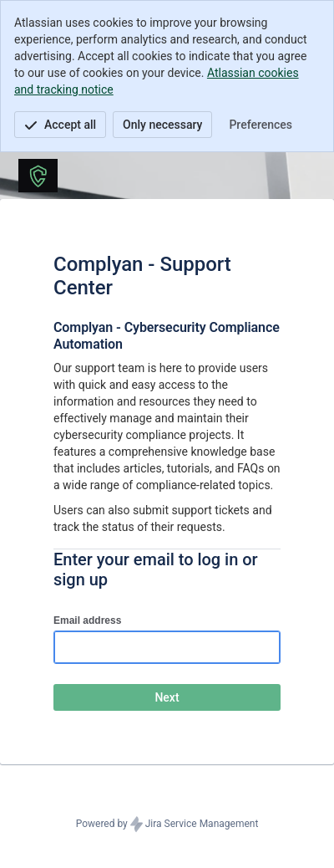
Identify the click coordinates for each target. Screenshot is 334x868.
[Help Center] (38, 176)
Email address (87, 620)
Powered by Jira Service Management (167, 825)
